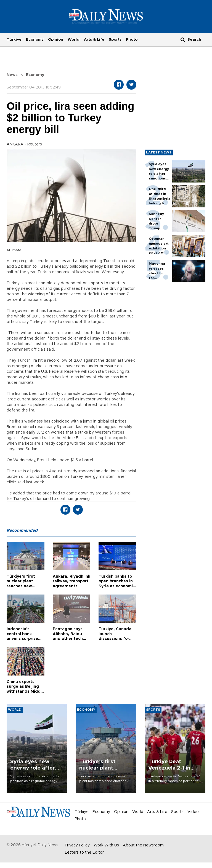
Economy (35, 40)
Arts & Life (94, 40)
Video (193, 812)
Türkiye (14, 40)
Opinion (56, 40)
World (74, 40)
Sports (115, 40)
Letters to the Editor (84, 853)
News (12, 75)
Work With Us (106, 845)
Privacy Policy (77, 845)
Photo (132, 40)
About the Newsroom (143, 845)
